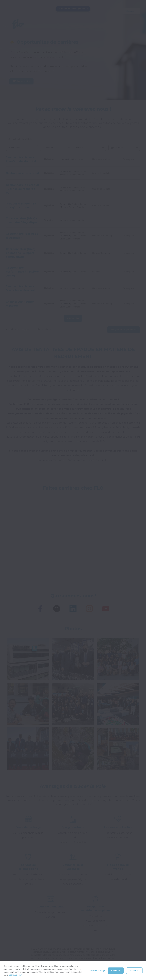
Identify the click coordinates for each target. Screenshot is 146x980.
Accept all (116, 971)
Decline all (134, 971)
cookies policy (15, 975)
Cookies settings (98, 971)
